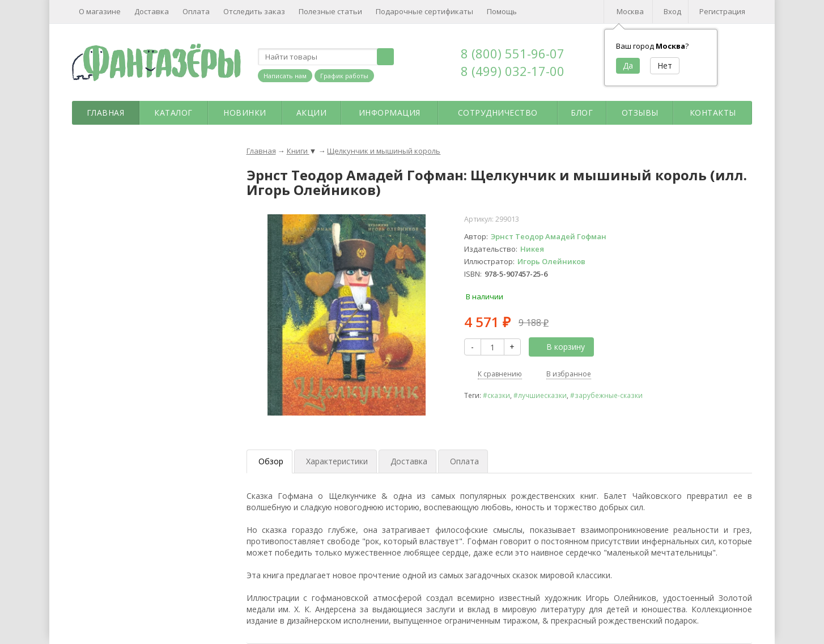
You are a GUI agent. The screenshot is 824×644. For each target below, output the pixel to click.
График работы (344, 76)
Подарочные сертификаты (424, 11)
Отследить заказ (254, 11)
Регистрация (722, 11)
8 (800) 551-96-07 (513, 53)
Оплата (196, 11)
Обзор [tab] (271, 461)
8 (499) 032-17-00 (513, 71)
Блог (582, 113)
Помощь (502, 11)
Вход (672, 11)
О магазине (100, 11)
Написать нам (285, 76)
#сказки (496, 395)
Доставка (152, 11)
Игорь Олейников (551, 261)
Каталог (173, 113)
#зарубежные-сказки (606, 395)
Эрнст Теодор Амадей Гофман (549, 236)
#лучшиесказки (540, 395)
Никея (532, 249)
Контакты (713, 113)
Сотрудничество (498, 113)
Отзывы (640, 113)
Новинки (245, 113)
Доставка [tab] (409, 461)
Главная (106, 113)
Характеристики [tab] (337, 461)
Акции (312, 113)
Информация (390, 113)
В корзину (559, 347)
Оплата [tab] (464, 461)
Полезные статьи (330, 11)
